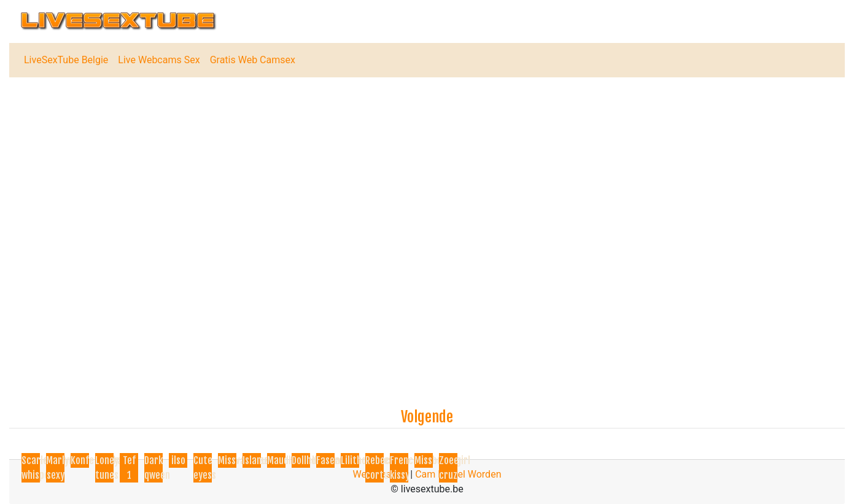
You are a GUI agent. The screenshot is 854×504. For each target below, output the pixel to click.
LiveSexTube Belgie (66, 60)
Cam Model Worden (458, 474)
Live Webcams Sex (159, 60)
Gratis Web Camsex (253, 60)
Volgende (427, 417)
